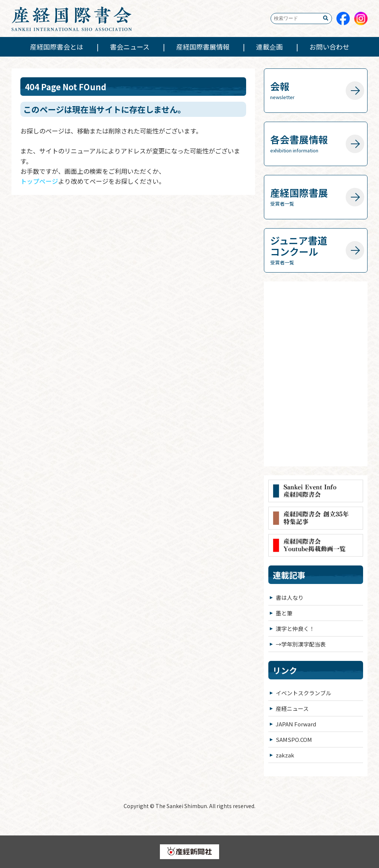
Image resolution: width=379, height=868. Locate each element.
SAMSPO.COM (294, 739)
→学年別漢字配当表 (301, 644)
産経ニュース (292, 708)
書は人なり (290, 597)
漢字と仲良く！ (295, 629)
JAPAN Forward (296, 724)
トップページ (39, 181)
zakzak (285, 755)
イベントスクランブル (303, 693)
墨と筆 (284, 613)
